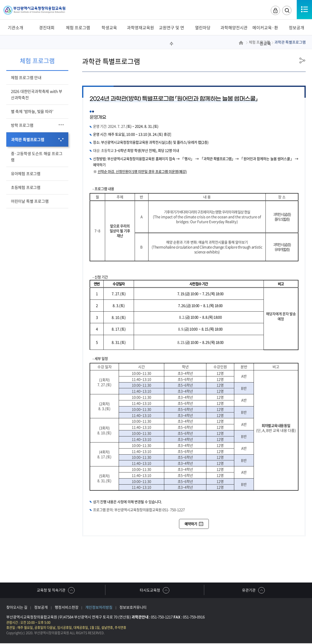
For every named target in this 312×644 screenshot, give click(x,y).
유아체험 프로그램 (26, 173)
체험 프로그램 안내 (26, 77)
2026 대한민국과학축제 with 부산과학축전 (37, 94)
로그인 (274, 11)
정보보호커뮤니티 (133, 608)
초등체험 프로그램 (26, 187)
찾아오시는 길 (17, 608)
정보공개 (41, 608)
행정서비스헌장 (67, 608)
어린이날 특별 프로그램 (30, 201)
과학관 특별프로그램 (28, 139)
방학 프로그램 (22, 125)
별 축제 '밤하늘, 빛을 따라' (32, 111)
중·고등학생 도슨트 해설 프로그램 (37, 157)
